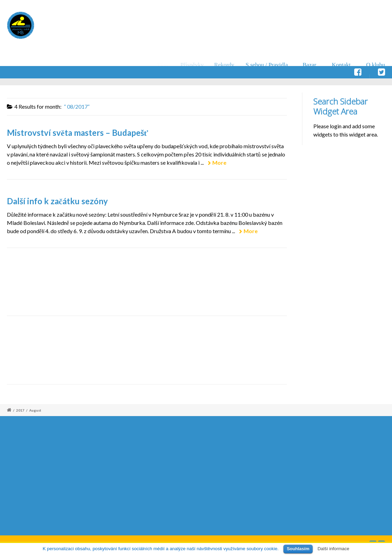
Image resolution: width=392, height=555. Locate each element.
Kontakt (341, 65)
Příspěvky (194, 65)
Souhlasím (298, 549)
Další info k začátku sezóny (57, 201)
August (35, 410)
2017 (20, 410)
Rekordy (228, 65)
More (219, 162)
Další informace (333, 549)
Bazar (310, 65)
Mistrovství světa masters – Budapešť (77, 133)
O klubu (376, 65)
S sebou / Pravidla (269, 65)
